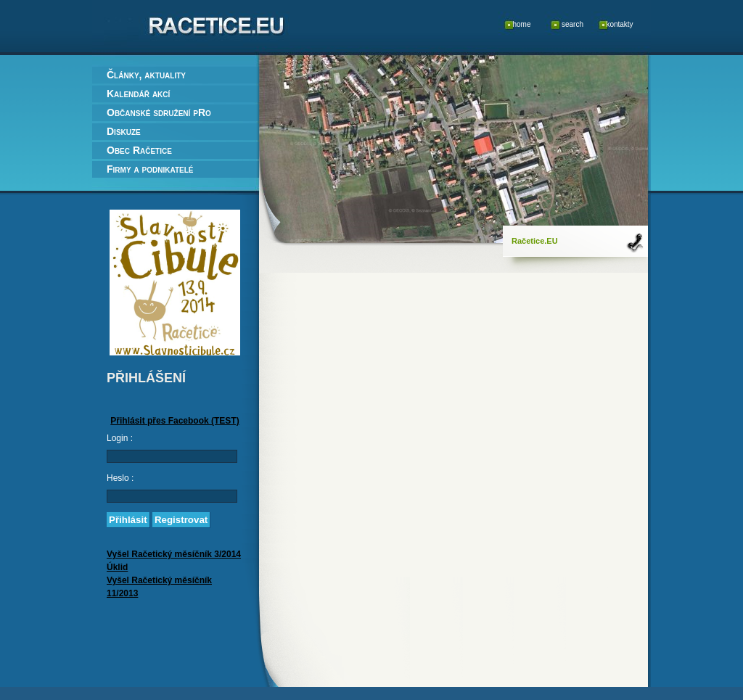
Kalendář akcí (138, 94)
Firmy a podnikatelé (150, 169)
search (572, 24)
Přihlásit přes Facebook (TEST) (175, 421)
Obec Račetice (139, 150)
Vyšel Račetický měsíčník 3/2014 (174, 554)
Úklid (117, 567)
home (521, 24)
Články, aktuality (146, 75)
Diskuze (124, 131)
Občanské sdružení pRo (159, 112)
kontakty (619, 24)
